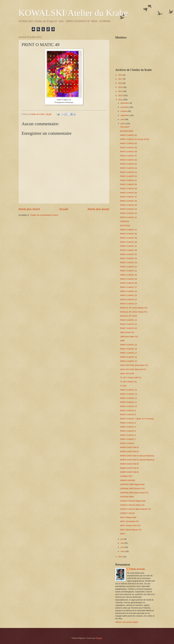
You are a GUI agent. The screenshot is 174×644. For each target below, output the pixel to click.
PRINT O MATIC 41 (128, 230)
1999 (122, 341)
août (123, 119)
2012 (121, 100)
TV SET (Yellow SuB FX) (131, 378)
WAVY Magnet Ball (128, 517)
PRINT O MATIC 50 (128, 184)
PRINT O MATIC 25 (128, 295)
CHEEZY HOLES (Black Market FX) (135, 509)
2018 (121, 75)
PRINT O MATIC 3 (128, 435)
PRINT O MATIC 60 (128, 143)
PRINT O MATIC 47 (128, 197)
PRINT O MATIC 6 (128, 423)
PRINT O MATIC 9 (128, 411)
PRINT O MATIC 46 (128, 201)
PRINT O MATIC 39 (128, 238)
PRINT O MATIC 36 (128, 250)
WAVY (123, 534)
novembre (125, 107)
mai (122, 543)
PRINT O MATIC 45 (128, 205)
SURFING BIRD (127, 497)
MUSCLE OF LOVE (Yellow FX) (134, 312)
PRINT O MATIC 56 (128, 160)
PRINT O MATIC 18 (128, 349)
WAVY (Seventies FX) (129, 521)
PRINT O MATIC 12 (128, 398)
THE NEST (125, 127)
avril (123, 547)
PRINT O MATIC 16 (128, 357)
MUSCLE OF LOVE (128, 316)
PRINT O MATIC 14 (128, 390)
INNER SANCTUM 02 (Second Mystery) (137, 460)
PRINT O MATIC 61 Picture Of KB (135, 139)
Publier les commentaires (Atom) (44, 215)
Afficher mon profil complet (127, 622)
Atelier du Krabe (138, 569)
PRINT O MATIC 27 (128, 287)
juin (122, 539)
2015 (121, 87)
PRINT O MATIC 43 (128, 213)
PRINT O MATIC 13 (128, 394)
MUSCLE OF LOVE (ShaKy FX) (134, 308)
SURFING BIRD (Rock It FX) (132, 489)
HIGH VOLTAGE (127, 374)
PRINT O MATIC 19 (128, 345)
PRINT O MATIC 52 (128, 176)
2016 (121, 83)
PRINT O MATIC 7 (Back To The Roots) (137, 419)
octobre (124, 111)
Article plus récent (29, 209)
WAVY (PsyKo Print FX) (130, 526)
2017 (121, 79)
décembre (125, 103)
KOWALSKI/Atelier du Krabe (73, 13)
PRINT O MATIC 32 (128, 267)
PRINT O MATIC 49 (128, 189)
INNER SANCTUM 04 (129, 452)
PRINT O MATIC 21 (128, 324)
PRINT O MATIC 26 (128, 291)
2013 (121, 95)
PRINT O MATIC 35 (128, 254)
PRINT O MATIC (127, 443)
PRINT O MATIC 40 (128, 234)
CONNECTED (126, 476)
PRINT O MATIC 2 (128, 439)
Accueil (64, 209)
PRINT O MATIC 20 (128, 328)
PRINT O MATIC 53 (128, 172)
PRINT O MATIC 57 (128, 156)
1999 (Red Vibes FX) (129, 337)
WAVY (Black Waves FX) (131, 530)
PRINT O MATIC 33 (128, 263)
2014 (121, 91)
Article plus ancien (98, 209)
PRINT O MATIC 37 (128, 246)
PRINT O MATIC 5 (128, 427)
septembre (125, 115)
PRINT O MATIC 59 (128, 148)
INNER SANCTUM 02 (129, 468)
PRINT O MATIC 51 (128, 180)
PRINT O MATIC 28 (128, 283)
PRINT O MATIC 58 (128, 152)
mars (123, 551)
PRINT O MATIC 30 (128, 275)
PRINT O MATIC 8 (128, 415)
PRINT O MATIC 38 (128, 242)
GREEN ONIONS (128, 480)
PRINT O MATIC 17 (128, 353)
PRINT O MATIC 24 (128, 300)
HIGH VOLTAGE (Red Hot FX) (133, 369)
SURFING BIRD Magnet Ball (132, 484)
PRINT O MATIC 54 (128, 168)
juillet (123, 124)
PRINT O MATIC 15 (128, 361)
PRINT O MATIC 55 (128, 164)
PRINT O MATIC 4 (128, 431)
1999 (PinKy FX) (127, 332)
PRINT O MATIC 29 (128, 279)
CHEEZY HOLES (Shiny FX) (132, 505)
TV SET (123, 386)
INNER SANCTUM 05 (129, 447)
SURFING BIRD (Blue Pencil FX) (134, 493)
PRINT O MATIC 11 (128, 402)
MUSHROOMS (127, 131)
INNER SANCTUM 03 (129, 464)
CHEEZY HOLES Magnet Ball (133, 501)
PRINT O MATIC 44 (128, 209)
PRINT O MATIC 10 (128, 406)
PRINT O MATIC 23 (128, 304)
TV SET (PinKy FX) (128, 382)
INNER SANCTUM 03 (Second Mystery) (137, 456)
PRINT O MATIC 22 (128, 320)
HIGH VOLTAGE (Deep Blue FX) (134, 365)
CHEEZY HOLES (127, 513)
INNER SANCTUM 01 (129, 472)
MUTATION (125, 226)
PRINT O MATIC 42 (128, 217)
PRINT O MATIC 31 (128, 271)
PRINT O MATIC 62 (128, 135)
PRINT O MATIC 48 (128, 193)
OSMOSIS (125, 221)
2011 (121, 557)
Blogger (99, 638)
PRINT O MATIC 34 (128, 258)
